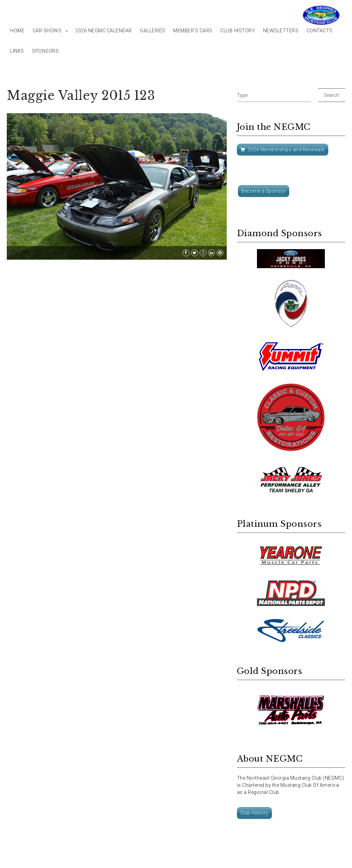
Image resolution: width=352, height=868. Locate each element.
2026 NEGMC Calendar (104, 31)
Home (17, 31)
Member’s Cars (193, 31)
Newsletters (281, 31)
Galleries (153, 31)
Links (17, 51)
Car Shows (47, 31)
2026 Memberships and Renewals (286, 150)
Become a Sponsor (264, 191)
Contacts (320, 31)
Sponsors (45, 51)
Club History (238, 31)
